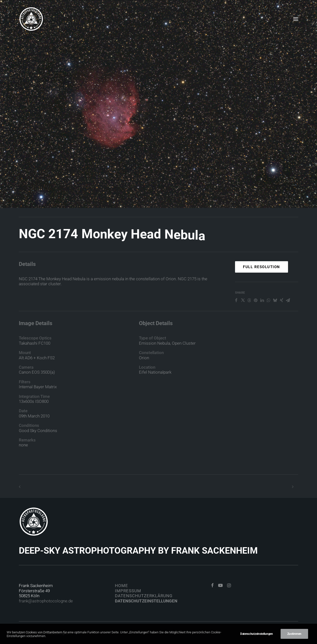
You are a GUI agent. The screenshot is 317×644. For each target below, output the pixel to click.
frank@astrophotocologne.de (46, 601)
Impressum (128, 591)
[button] (296, 19)
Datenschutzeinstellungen (146, 601)
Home (121, 586)
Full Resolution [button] (262, 284)
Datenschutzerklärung (144, 596)
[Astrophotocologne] (31, 19)
